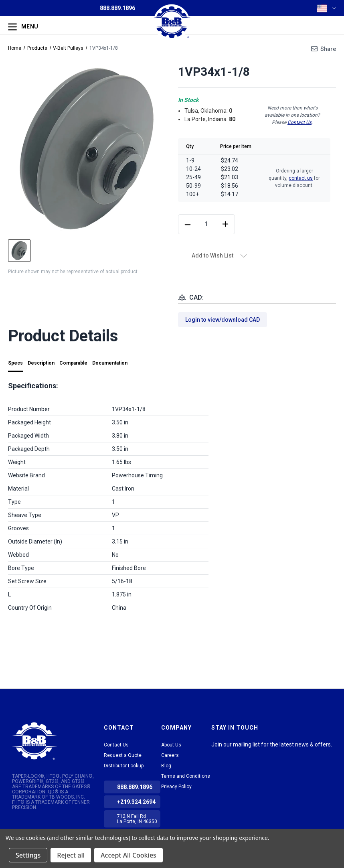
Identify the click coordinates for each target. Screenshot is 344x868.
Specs (15, 363)
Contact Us (299, 122)
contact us (301, 178)
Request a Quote (123, 755)
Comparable (73, 363)
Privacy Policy (176, 787)
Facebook (246, 754)
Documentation (110, 363)
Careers (170, 755)
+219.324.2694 (136, 802)
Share (328, 49)
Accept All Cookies (128, 855)
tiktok (231, 754)
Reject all (71, 855)
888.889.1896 (117, 8)
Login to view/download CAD (223, 320)
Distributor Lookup (124, 766)
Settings (28, 855)
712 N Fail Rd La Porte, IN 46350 (137, 819)
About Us (171, 745)
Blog (166, 766)
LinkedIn (217, 754)
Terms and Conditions (186, 776)
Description (41, 363)
